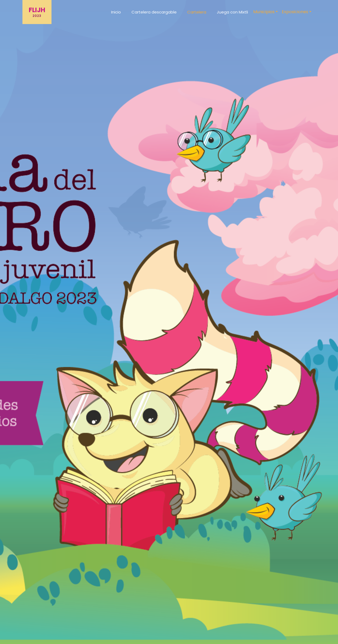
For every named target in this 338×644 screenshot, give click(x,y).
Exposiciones (295, 12)
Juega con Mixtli (232, 12)
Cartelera (197, 12)
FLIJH (37, 12)
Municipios (264, 12)
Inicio (116, 12)
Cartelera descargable (154, 12)
